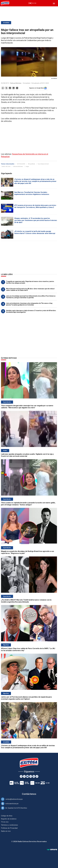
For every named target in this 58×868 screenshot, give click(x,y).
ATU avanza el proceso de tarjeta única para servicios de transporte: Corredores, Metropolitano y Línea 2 (35, 206)
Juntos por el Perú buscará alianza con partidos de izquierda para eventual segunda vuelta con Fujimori (26, 698)
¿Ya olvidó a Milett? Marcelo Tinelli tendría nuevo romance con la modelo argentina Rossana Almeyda (26, 601)
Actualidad (6, 23)
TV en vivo (5, 822)
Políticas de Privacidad (9, 828)
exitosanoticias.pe (12, 804)
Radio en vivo (6, 831)
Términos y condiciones (9, 825)
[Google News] (34, 776)
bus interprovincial (43, 164)
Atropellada (31, 164)
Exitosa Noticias (18, 166)
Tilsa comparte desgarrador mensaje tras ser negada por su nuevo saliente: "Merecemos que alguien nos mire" (27, 407)
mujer (27, 166)
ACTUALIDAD (21, 164)
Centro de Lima (6, 166)
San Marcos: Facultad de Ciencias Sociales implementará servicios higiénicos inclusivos (32, 193)
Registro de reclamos (9, 819)
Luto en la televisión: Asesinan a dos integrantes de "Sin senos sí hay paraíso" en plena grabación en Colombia (29, 304)
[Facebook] (21, 776)
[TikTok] (37, 776)
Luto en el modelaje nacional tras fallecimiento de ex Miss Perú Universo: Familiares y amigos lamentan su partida (31, 297)
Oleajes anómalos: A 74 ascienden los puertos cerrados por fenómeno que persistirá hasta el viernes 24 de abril (36, 220)
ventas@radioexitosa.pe (14, 799)
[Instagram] (31, 776)
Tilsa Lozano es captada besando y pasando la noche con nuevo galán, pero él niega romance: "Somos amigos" (28, 504)
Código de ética (7, 816)
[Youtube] (27, 776)
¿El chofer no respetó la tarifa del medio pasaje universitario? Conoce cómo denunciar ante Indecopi (35, 232)
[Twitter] (24, 776)
